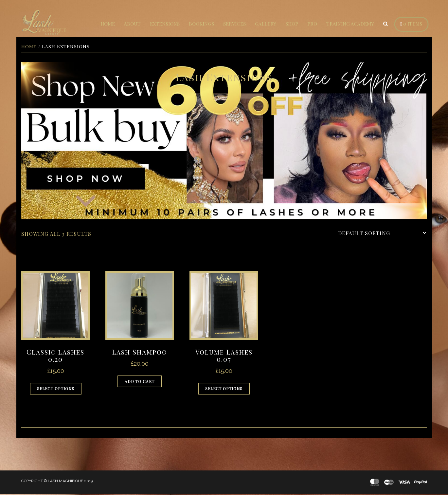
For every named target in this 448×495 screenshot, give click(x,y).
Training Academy (350, 24)
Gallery (266, 24)
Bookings (201, 24)
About (132, 24)
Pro (312, 24)
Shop (292, 24)
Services (234, 24)
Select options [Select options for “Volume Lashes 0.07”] (224, 390)
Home (108, 24)
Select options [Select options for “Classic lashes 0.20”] (56, 390)
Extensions (165, 24)
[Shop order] (382, 234)
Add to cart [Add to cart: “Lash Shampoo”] (140, 383)
